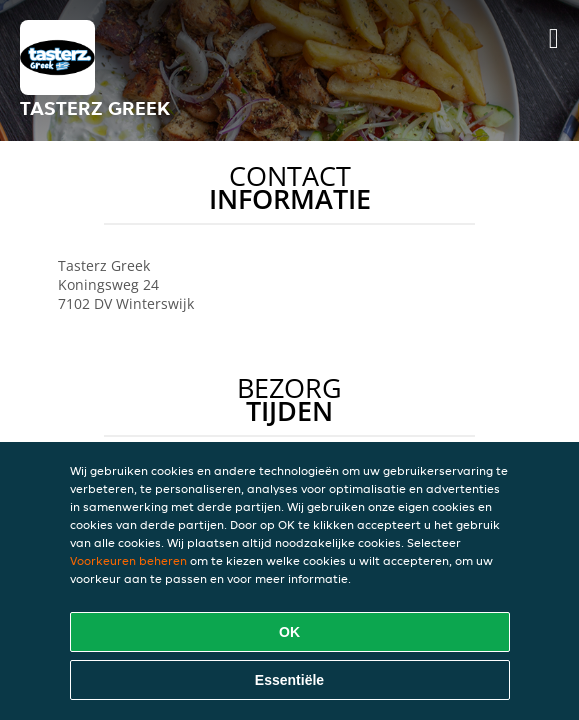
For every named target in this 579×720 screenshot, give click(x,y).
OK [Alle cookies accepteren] (289, 632)
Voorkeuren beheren (128, 560)
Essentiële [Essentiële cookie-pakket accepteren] (289, 680)
